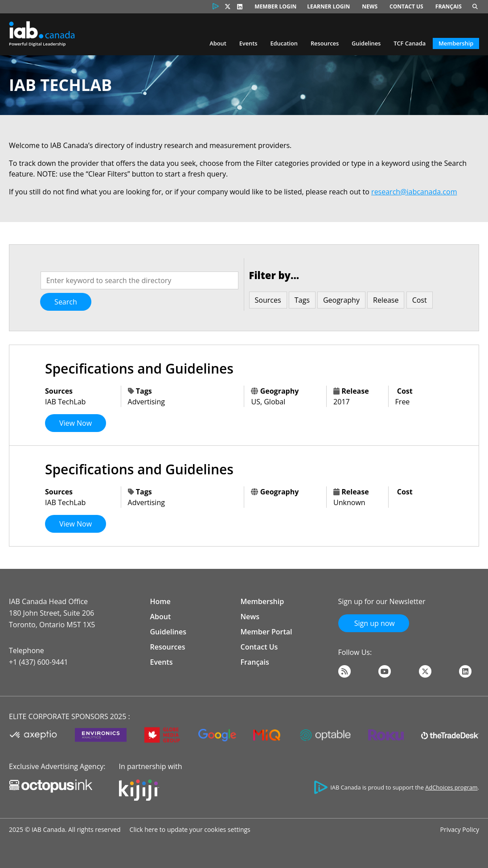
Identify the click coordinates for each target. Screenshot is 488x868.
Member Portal (267, 632)
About (218, 43)
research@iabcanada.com (414, 192)
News (370, 6)
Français (449, 6)
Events (248, 43)
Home (160, 601)
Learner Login (328, 6)
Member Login (275, 6)
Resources (325, 43)
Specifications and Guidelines (139, 368)
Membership (456, 43)
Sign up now (374, 623)
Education (284, 43)
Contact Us (406, 6)
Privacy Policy (460, 829)
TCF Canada (410, 43)
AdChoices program (451, 787)
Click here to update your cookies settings (190, 829)
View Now (76, 423)
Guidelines (366, 43)
